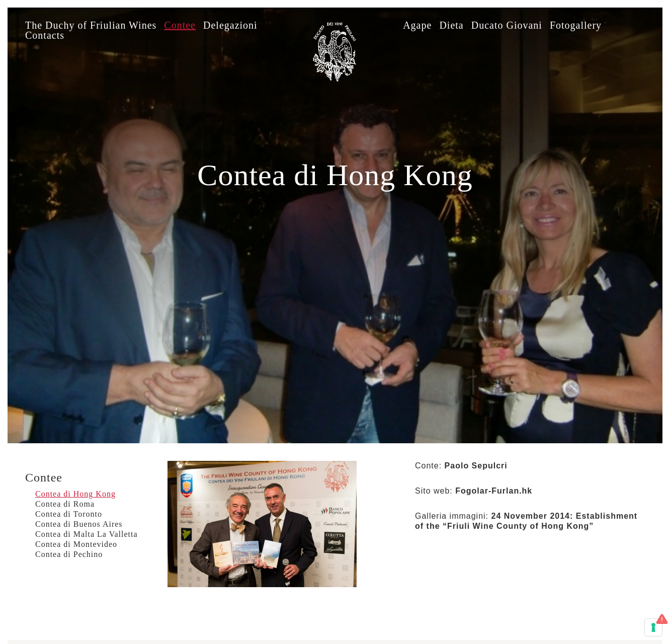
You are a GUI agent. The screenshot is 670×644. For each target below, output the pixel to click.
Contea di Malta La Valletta (87, 534)
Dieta (451, 25)
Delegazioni (230, 25)
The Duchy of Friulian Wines (91, 25)
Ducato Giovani (507, 25)
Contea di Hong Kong (75, 494)
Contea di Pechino (69, 554)
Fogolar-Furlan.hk (494, 491)
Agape (417, 25)
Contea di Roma (65, 504)
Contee (180, 25)
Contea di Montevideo (76, 544)
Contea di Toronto (69, 514)
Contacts (45, 35)
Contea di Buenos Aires (79, 524)
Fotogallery (576, 25)
